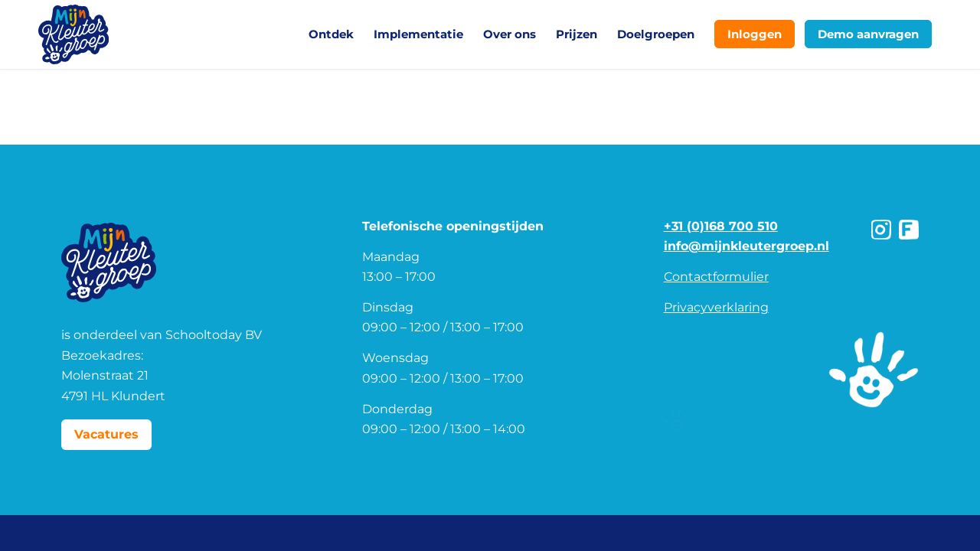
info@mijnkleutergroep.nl (746, 246)
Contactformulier (716, 277)
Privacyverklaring (716, 307)
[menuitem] (331, 34)
